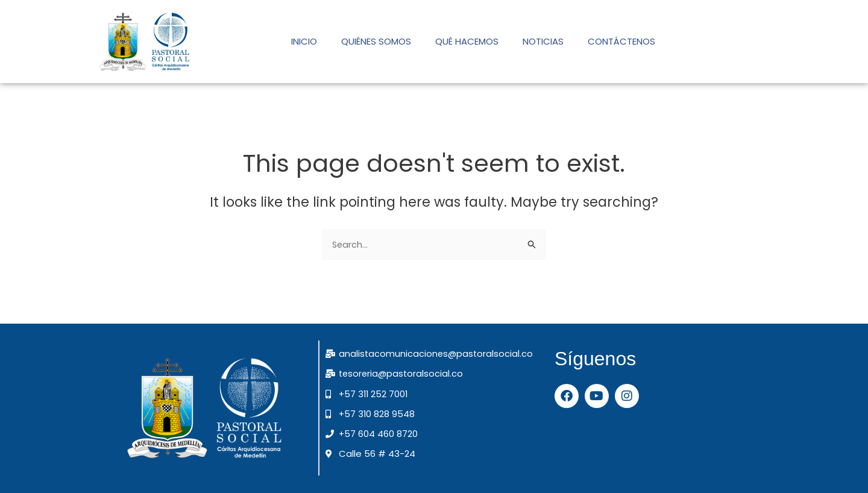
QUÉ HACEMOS (467, 41)
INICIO (304, 41)
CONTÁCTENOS (621, 41)
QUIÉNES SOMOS (376, 41)
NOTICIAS (543, 41)
